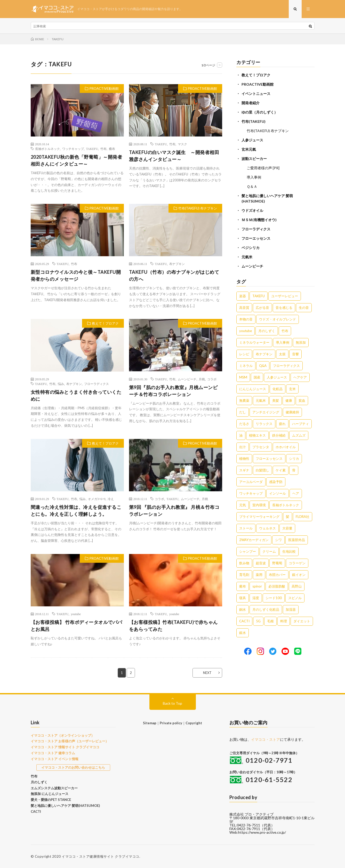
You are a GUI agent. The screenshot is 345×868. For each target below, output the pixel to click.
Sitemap (150, 723)
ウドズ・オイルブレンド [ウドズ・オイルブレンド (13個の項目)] (278, 319)
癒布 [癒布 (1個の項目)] (243, 586)
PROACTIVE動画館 (104, 89)
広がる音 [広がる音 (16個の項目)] (262, 308)
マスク (182, 144)
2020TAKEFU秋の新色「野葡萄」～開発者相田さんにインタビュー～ (77, 160)
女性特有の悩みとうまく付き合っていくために (76, 395)
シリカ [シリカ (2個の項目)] (294, 459)
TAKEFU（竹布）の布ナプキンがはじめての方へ (174, 275)
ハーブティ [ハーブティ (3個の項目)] (300, 424)
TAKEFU (92, 149)
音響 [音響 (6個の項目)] (295, 354)
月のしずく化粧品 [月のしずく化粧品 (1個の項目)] (266, 609)
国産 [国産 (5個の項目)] (257, 377)
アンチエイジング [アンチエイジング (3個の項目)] (266, 412)
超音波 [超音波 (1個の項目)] (261, 563)
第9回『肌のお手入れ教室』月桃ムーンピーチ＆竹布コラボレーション (173, 391)
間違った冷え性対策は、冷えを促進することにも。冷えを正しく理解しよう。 (76, 511)
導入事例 (254, 177)
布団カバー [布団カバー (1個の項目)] (277, 575)
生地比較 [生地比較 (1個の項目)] (289, 551)
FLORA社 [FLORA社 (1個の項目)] (303, 517)
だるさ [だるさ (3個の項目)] (244, 424)
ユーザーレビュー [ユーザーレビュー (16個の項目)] (285, 296)
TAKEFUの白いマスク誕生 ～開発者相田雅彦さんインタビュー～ (174, 156)
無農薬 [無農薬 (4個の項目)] (244, 400)
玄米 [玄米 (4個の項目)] (292, 389)
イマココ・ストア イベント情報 (55, 759)
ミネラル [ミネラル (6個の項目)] (246, 366)
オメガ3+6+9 (97, 499)
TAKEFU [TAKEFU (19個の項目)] (259, 296)
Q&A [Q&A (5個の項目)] (263, 366)
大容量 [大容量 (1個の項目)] (287, 528)
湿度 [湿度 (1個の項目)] (256, 598)
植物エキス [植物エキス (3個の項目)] (257, 435)
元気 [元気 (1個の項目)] (243, 505)
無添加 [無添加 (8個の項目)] (301, 342)
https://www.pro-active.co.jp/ (262, 832)
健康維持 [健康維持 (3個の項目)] (292, 412)
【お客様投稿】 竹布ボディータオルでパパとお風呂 (77, 626)
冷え (111, 499)
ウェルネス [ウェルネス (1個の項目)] (267, 528)
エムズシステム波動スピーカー (54, 788)
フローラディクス (97, 384)
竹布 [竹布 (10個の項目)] (285, 331)
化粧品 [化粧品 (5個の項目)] (278, 389)
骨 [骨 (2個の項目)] (294, 470)
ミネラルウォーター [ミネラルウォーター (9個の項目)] (254, 342)
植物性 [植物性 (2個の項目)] (244, 459)
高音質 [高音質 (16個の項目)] (244, 308)
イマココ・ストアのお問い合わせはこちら (73, 767)
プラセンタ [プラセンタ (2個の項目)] (261, 447)
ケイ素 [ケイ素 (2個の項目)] (281, 470)
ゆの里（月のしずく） (260, 112)
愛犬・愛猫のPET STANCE (51, 800)
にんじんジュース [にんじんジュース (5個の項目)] (253, 389)
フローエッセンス (256, 238)
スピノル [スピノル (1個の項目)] (295, 598)
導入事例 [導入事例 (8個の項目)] (283, 342)
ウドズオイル (252, 210)
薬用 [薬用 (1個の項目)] (259, 575)
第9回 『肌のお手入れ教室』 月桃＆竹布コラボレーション (174, 511)
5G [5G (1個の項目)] (258, 621)
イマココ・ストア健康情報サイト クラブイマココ (101, 856)
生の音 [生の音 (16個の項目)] (304, 308)
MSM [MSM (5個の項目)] (243, 377)
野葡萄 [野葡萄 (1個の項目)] (277, 563)
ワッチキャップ (73, 149)
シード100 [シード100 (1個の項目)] (274, 598)
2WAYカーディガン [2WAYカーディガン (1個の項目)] (254, 540)
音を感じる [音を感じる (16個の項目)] (284, 308)
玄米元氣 (249, 149)
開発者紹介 (251, 103)
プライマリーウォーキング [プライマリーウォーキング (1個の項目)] (259, 517)
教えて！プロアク (105, 323)
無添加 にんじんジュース (50, 794)
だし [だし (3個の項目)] (243, 412)
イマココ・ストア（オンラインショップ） (63, 735)
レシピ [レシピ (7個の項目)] (244, 354)
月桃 (202, 379)
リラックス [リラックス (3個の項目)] (264, 424)
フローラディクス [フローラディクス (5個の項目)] (286, 366)
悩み (61, 384)
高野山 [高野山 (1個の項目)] (297, 586)
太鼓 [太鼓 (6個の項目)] (282, 354)
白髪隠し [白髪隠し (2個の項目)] (262, 470)
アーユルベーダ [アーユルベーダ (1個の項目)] (251, 482)
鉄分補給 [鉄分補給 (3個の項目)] (279, 435)
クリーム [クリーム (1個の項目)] (269, 551)
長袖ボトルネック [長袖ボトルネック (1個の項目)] (286, 505)
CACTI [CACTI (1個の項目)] (244, 621)
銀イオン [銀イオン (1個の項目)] (299, 575)
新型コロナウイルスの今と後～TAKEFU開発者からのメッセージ (76, 275)
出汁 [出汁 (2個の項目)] (243, 447)
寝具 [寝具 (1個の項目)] (243, 598)
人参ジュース (252, 140)
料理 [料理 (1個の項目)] (284, 621)
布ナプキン (177, 264)
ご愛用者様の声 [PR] (263, 168)
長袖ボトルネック (47, 149)
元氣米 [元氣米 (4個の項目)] (261, 400)
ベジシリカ (251, 248)
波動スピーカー (254, 159)
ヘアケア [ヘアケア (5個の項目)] (300, 377)
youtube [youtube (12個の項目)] (246, 331)
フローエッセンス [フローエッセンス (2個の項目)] (269, 459)
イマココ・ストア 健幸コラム (53, 753)
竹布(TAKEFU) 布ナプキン (198, 208)
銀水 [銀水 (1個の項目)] (243, 633)
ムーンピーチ (187, 379)
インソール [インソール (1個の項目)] (278, 493)
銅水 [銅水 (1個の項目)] (243, 609)
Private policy (171, 723)
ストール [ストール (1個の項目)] (246, 528)
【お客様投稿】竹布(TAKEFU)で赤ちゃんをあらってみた (173, 626)
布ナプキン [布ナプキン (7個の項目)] (264, 354)
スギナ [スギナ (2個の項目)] (244, 470)
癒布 (112, 149)
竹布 (103, 149)
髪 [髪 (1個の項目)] (288, 517)
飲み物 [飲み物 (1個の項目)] (244, 563)
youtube (76, 614)
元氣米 (247, 257)
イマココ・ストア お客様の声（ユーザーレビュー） (70, 741)
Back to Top (172, 703)
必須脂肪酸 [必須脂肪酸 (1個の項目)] (277, 586)
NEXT (207, 673)
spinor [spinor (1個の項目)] (257, 586)
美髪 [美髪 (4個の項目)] (276, 400)
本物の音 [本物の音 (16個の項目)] (246, 319)
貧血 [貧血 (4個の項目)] (302, 400)
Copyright (194, 723)
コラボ (212, 379)
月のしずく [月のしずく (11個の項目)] (267, 331)
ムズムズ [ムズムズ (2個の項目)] (299, 435)
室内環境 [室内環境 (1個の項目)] (259, 505)
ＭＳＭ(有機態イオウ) (259, 220)
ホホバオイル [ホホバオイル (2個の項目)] (286, 447)
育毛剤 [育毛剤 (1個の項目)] (244, 575)
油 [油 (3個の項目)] (241, 435)
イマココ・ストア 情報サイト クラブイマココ (65, 747)
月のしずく (39, 782)
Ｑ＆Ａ (252, 186)
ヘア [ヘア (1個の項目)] (296, 493)
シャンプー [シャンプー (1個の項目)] (248, 551)
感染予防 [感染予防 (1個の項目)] (276, 482)
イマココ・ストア (266, 739)
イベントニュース (256, 94)
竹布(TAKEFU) (254, 121)
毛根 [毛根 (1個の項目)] (270, 621)
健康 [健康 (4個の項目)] (289, 400)
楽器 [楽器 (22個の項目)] (243, 296)
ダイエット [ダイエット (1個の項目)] (302, 621)
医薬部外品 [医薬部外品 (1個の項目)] (297, 540)
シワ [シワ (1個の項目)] (278, 540)
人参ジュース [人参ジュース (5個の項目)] (277, 377)
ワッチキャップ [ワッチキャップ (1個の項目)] (251, 493)
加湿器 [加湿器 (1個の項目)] (291, 609)
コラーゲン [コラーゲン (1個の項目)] (297, 563)
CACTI (36, 811)
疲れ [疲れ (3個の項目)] (282, 424)
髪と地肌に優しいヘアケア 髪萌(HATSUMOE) (65, 806)
